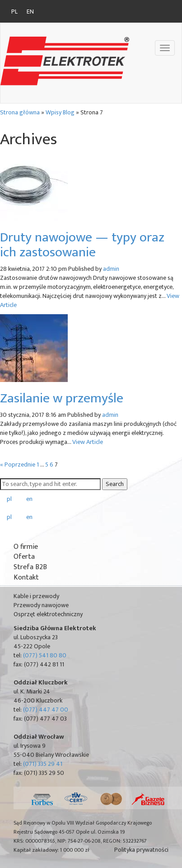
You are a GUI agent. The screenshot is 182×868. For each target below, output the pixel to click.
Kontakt (26, 578)
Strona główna (20, 112)
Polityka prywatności (141, 850)
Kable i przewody (36, 596)
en (30, 12)
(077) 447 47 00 (46, 710)
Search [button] (115, 484)
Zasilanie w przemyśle (62, 398)
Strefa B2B (30, 567)
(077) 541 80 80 (45, 655)
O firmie (26, 547)
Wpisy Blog (60, 112)
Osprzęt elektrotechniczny (48, 614)
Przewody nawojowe (41, 605)
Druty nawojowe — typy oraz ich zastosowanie (82, 245)
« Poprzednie (18, 465)
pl (14, 12)
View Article (88, 442)
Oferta (24, 557)
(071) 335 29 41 (43, 764)
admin (111, 269)
